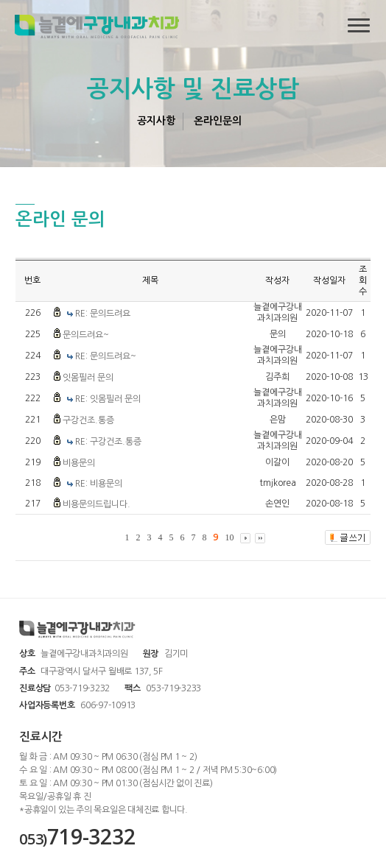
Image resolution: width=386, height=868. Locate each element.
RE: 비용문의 (99, 484)
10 (229, 537)
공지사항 (156, 121)
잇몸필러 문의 (88, 378)
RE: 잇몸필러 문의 (108, 399)
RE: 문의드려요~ (106, 356)
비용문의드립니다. (96, 504)
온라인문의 (218, 121)
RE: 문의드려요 (103, 314)
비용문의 (79, 463)
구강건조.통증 (88, 420)
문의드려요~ (86, 335)
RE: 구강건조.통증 (108, 442)
